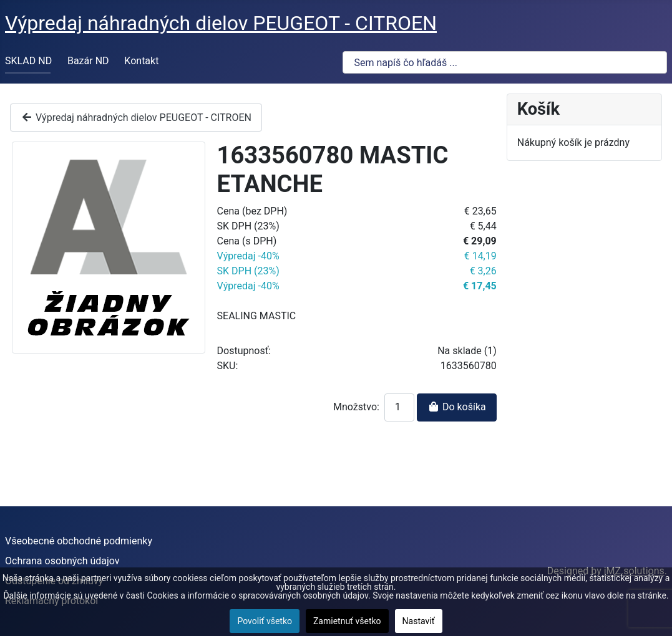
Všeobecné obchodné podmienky (79, 541)
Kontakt (141, 61)
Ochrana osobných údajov (62, 561)
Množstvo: (356, 407)
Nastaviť (419, 621)
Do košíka (457, 407)
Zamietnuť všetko (347, 621)
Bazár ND (88, 61)
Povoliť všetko (265, 621)
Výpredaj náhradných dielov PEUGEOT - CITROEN (136, 118)
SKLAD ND (28, 61)
